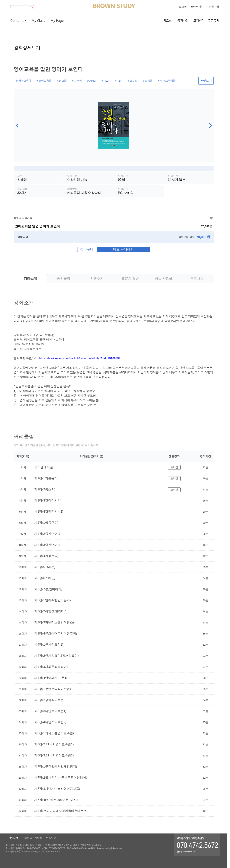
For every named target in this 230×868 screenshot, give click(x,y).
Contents (17, 21)
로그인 (183, 6)
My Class (38, 21)
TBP (113, 80)
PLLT (101, 80)
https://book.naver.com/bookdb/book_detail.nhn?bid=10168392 (80, 360)
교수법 (126, 80)
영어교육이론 (158, 80)
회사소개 (13, 838)
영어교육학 (24, 80)
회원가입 (214, 6)
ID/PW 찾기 (198, 6)
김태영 (75, 80)
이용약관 (51, 838)
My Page (57, 21)
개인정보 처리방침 (32, 838)
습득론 (140, 80)
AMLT (88, 80)
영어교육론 (43, 80)
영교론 (60, 80)
